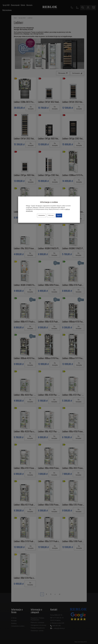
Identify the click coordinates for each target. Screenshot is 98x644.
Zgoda (59, 215)
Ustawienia (41, 215)
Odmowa (51, 215)
